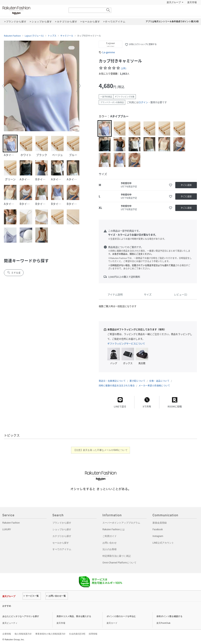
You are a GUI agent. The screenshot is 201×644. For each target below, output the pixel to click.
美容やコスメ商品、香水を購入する (74, 616)
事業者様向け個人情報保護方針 (50, 634)
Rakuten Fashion (33, 10)
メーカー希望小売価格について (154, 386)
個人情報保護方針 (23, 634)
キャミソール (67, 36)
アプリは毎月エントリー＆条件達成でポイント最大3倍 (172, 22)
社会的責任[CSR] (77, 634)
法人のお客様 (110, 549)
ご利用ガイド (110, 536)
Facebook (158, 529)
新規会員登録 (160, 523)
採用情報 (93, 634)
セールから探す (61, 543)
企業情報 (7, 634)
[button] (5, 86)
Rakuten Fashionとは (114, 529)
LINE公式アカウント (163, 543)
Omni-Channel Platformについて (119, 563)
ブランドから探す (62, 523)
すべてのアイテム (62, 549)
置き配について (137, 381)
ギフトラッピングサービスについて (126, 344)
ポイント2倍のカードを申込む (121, 616)
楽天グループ (174, 2)
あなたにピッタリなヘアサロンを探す (21, 616)
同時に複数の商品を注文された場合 (117, 386)
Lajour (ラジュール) (34, 36)
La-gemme (109, 52)
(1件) (124, 68)
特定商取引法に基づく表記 (117, 556)
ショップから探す (62, 529)
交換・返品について (159, 381)
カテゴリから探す (62, 536)
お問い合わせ (110, 543)
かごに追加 (186, 185)
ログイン (143, 102)
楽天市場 (192, 2)
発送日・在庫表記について (112, 381)
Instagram (158, 536)
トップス (52, 36)
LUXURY (7, 529)
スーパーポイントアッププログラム (121, 523)
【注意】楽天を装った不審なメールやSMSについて (101, 450)
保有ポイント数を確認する (169, 616)
